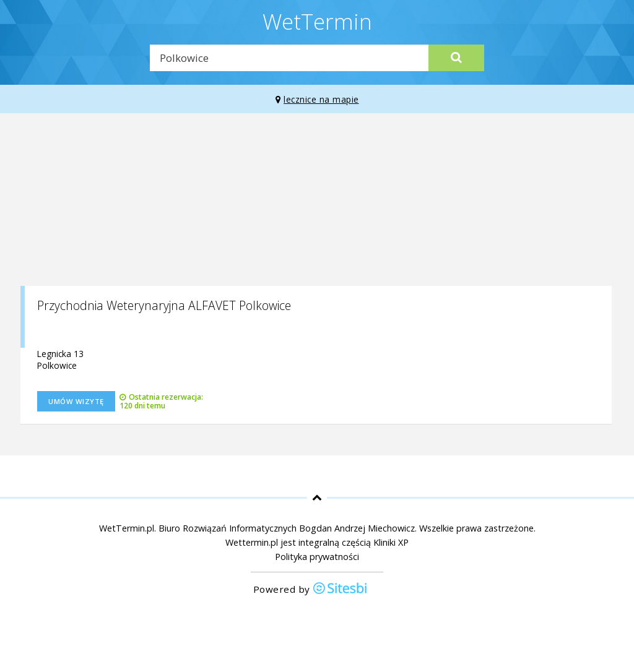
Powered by (311, 589)
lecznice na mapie (317, 99)
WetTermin (317, 21)
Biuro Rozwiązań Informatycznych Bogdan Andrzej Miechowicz (287, 528)
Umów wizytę (76, 401)
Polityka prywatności (317, 557)
